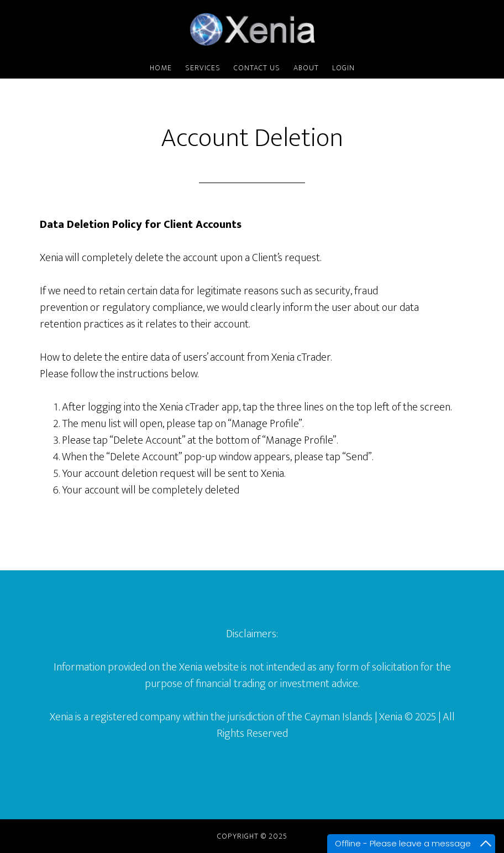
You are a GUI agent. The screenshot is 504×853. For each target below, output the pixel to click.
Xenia (252, 29)
